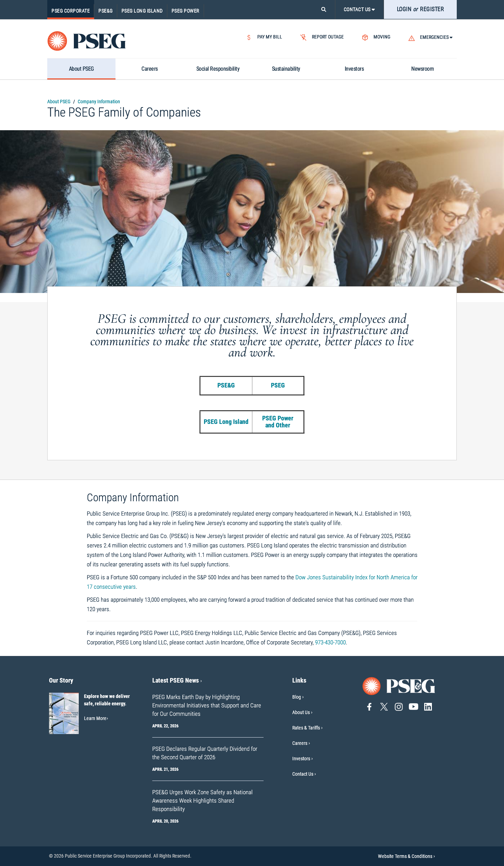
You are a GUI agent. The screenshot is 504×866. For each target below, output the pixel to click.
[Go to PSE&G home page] (399, 686)
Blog (297, 697)
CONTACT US (359, 9)
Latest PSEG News (177, 680)
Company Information (99, 102)
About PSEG (59, 102)
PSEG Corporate (71, 11)
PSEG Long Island (142, 11)
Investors (301, 759)
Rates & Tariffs (306, 728)
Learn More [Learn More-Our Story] (96, 718)
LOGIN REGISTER (421, 9)
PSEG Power (185, 11)
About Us (301, 712)
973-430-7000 (330, 642)
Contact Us (303, 774)
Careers (300, 743)
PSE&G (106, 11)
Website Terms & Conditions (407, 856)
